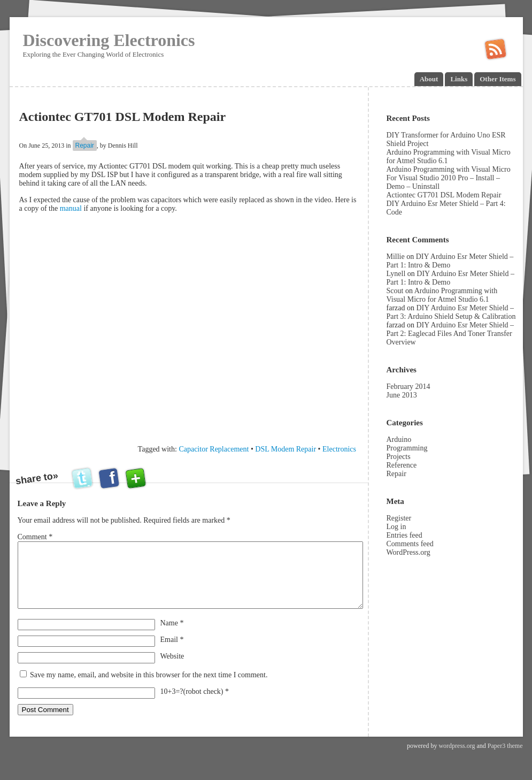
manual (72, 208)
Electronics (339, 449)
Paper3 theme (505, 759)
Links (459, 79)
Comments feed (410, 544)
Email (172, 652)
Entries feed (404, 535)
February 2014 (408, 387)
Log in (396, 527)
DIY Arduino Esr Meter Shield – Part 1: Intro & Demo (450, 261)
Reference (402, 465)
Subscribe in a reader (495, 49)
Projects (399, 457)
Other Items (498, 79)
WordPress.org (408, 552)
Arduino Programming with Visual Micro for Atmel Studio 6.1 (442, 295)
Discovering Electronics (109, 40)
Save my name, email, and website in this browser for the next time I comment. (149, 688)
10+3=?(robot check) (192, 704)
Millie (396, 257)
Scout (395, 291)
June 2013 (402, 395)
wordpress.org (457, 759)
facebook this (110, 478)
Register (399, 518)
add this (135, 478)
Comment (35, 537)
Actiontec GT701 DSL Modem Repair (444, 195)
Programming (407, 448)
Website (172, 669)
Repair (85, 146)
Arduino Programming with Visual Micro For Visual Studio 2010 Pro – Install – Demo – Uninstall (449, 178)
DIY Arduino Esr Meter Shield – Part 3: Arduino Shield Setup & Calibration (451, 312)
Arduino (399, 439)
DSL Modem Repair (286, 449)
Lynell (396, 274)
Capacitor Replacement (214, 449)
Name (172, 636)
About (429, 79)
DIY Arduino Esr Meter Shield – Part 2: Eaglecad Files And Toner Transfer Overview (450, 334)
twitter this (83, 478)
